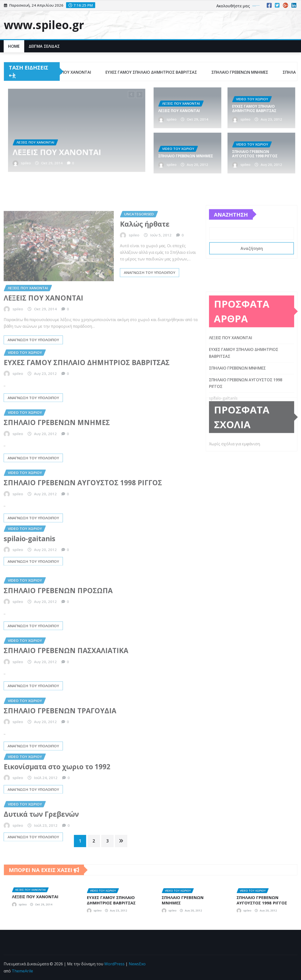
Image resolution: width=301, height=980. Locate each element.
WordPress (114, 964)
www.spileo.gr (44, 25)
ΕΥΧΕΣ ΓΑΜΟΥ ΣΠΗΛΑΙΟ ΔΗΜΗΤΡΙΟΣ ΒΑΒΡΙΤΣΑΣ (258, 108)
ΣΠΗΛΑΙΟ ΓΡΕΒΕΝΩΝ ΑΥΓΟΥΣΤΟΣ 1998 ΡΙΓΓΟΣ (258, 153)
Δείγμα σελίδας (44, 46)
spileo (49, 148)
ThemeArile (22, 971)
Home (14, 46)
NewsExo (137, 964)
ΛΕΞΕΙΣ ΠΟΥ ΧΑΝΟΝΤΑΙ (66, 142)
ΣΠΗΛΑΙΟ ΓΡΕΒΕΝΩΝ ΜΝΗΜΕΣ (187, 155)
